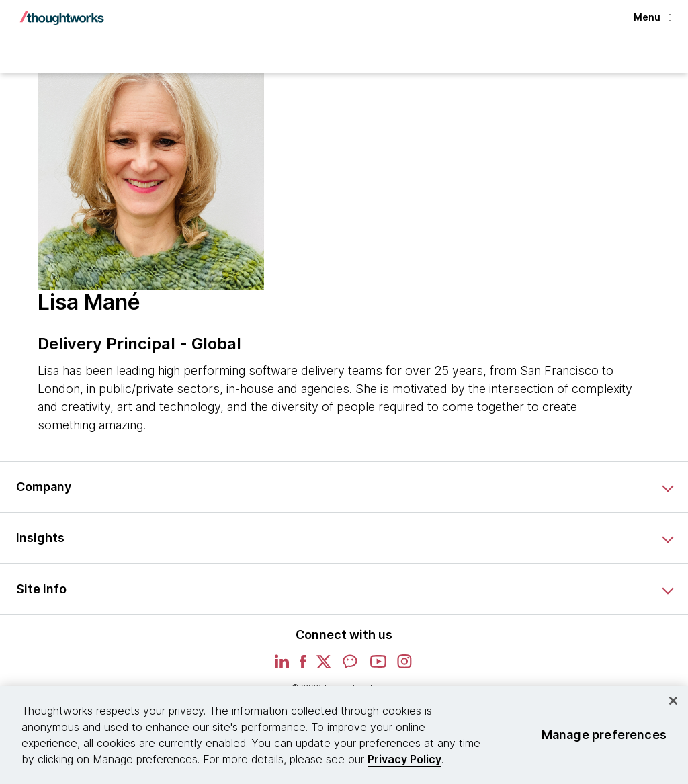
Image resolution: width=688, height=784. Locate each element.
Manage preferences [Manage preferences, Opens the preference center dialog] (604, 735)
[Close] (673, 701)
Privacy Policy (404, 759)
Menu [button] (653, 17)
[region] (344, 735)
